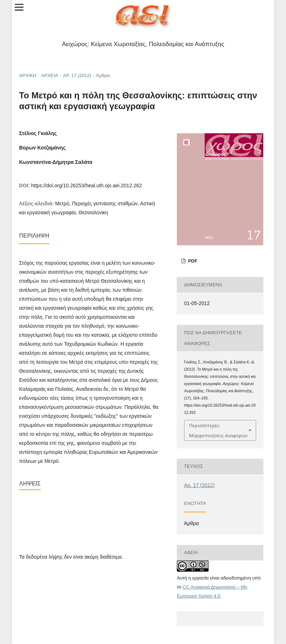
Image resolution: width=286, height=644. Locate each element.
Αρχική (28, 75)
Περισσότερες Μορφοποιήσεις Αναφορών (218, 430)
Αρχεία (50, 75)
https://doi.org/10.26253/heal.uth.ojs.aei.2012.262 (86, 185)
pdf (192, 261)
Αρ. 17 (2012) (77, 75)
